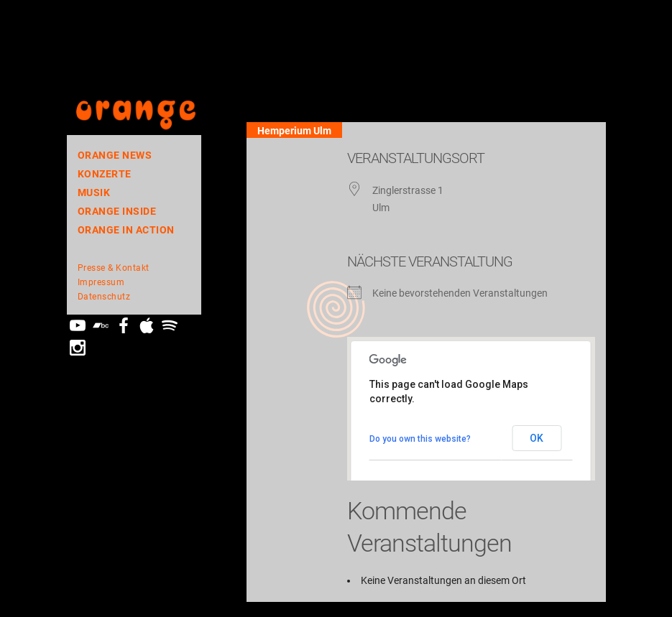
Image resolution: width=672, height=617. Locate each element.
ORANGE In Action (126, 230)
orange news (115, 155)
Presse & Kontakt (114, 268)
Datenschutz (104, 297)
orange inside (117, 211)
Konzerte (105, 174)
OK (537, 438)
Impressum (101, 282)
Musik (94, 192)
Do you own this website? (420, 439)
